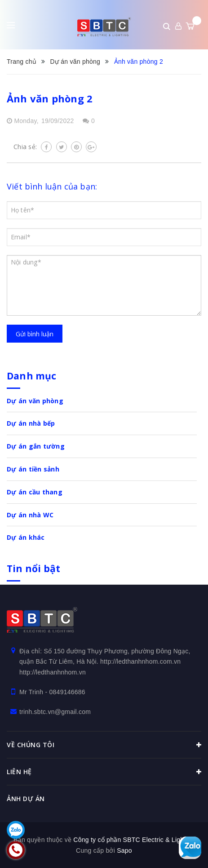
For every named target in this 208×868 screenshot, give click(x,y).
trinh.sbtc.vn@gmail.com (55, 712)
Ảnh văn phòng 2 (50, 98)
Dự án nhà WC (30, 515)
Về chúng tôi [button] (104, 745)
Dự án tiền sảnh (33, 469)
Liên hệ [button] (104, 772)
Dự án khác (26, 537)
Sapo (124, 850)
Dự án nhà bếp (31, 423)
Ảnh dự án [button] (26, 799)
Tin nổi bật (33, 568)
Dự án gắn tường (36, 446)
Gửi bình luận (35, 334)
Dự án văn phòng (35, 401)
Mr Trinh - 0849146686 (52, 692)
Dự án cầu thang (35, 492)
